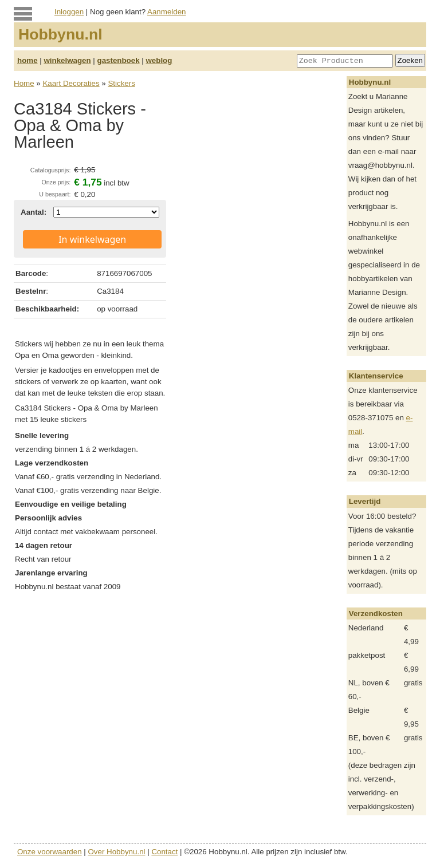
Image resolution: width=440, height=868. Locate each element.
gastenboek (119, 60)
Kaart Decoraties (71, 83)
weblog (159, 60)
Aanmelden (166, 12)
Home (24, 83)
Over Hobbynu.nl (117, 852)
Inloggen (69, 12)
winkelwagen (67, 60)
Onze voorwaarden (50, 852)
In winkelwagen (92, 239)
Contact (164, 852)
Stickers (121, 83)
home (27, 60)
